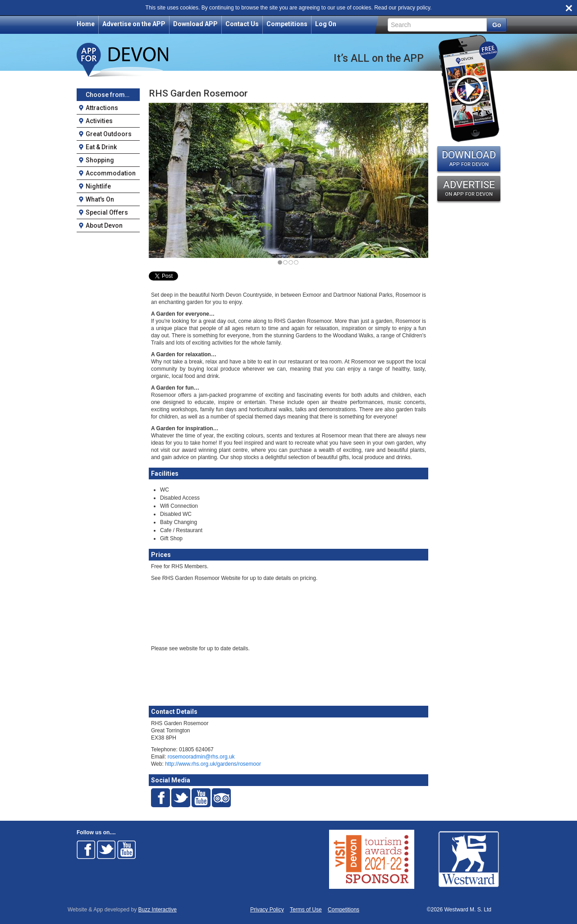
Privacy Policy (267, 910)
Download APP (195, 24)
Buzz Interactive (158, 910)
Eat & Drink (101, 147)
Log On (326, 24)
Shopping (100, 160)
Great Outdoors (109, 134)
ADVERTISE (469, 188)
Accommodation (111, 173)
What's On (100, 199)
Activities (99, 121)
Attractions (102, 108)
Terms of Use (306, 910)
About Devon (104, 225)
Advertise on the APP (134, 24)
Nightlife (98, 186)
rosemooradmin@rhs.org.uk (201, 757)
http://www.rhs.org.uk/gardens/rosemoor (213, 764)
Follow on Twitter (106, 850)
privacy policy (414, 8)
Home (86, 24)
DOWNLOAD (469, 158)
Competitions (287, 24)
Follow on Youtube (127, 850)
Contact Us (242, 24)
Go (497, 25)
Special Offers (107, 212)
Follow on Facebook (86, 850)
